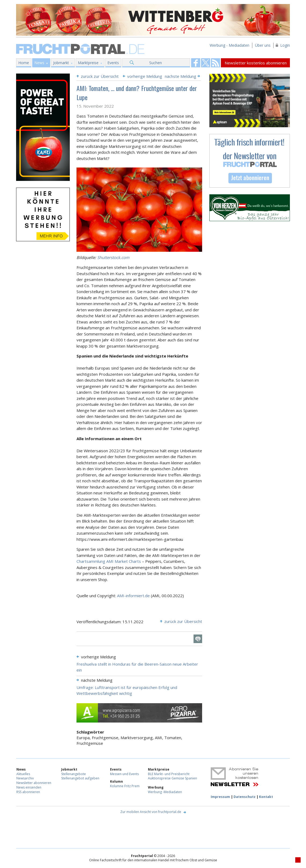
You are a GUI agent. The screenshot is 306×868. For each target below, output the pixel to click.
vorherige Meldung (145, 76)
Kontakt (266, 797)
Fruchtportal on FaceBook (196, 63)
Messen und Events (124, 774)
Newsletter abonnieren (34, 783)
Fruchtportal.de (81, 48)
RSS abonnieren (28, 792)
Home (24, 63)
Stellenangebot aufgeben (80, 778)
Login (285, 45)
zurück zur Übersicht (100, 76)
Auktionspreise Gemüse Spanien (172, 778)
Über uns (263, 45)
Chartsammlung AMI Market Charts (109, 561)
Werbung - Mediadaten (229, 45)
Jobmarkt (61, 63)
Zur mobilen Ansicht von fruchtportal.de (151, 812)
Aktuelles (23, 774)
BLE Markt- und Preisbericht (169, 774)
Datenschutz (245, 797)
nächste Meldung (181, 76)
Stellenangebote (74, 774)
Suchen (156, 63)
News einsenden (29, 787)
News (39, 63)
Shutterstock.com (113, 257)
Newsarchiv (25, 778)
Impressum (220, 797)
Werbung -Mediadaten (165, 792)
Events (113, 63)
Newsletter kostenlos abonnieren (256, 63)
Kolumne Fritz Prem (125, 786)
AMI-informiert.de (133, 596)
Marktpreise (88, 63)
